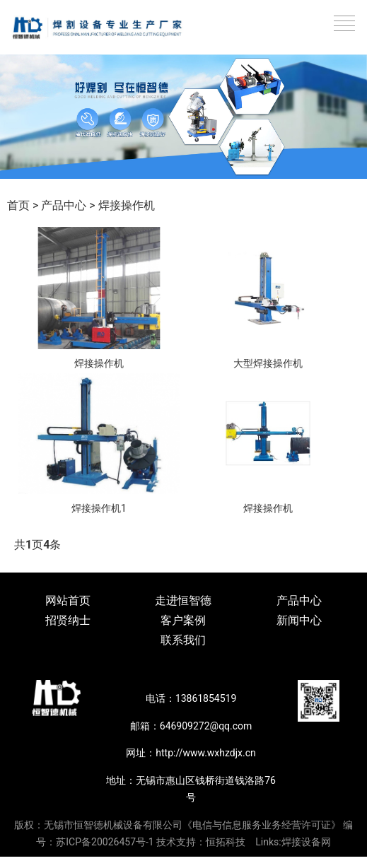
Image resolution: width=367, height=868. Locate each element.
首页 (18, 205)
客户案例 (183, 620)
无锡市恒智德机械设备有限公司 (113, 825)
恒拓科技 (226, 842)
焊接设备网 (306, 842)
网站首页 (68, 600)
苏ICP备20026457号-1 (105, 842)
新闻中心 (299, 620)
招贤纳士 (68, 620)
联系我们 (183, 640)
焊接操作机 (127, 205)
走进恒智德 (183, 600)
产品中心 (64, 205)
